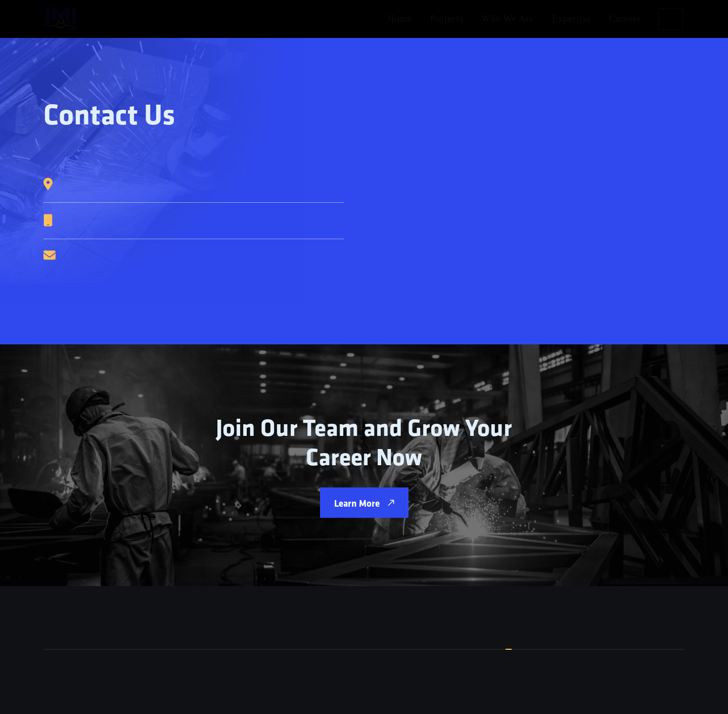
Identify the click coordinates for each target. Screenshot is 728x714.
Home (400, 19)
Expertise (572, 19)
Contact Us (671, 19)
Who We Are (508, 19)
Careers (625, 19)
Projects (447, 19)
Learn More (364, 503)
